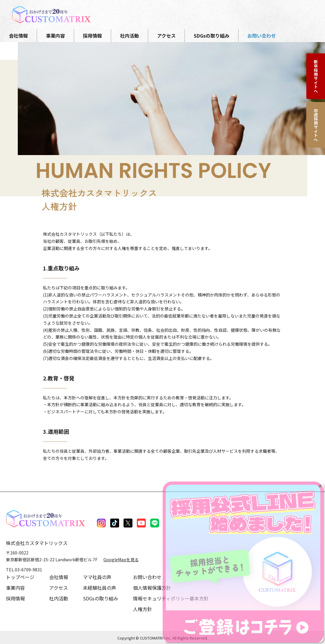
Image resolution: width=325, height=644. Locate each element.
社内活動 (59, 598)
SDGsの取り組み (101, 598)
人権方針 (143, 609)
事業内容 (15, 588)
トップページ (20, 577)
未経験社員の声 (100, 588)
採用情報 (15, 598)
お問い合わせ (147, 577)
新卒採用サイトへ (316, 76)
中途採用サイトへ (316, 125)
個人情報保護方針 (152, 588)
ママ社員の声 (97, 577)
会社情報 (59, 577)
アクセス (59, 588)
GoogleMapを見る (121, 559)
